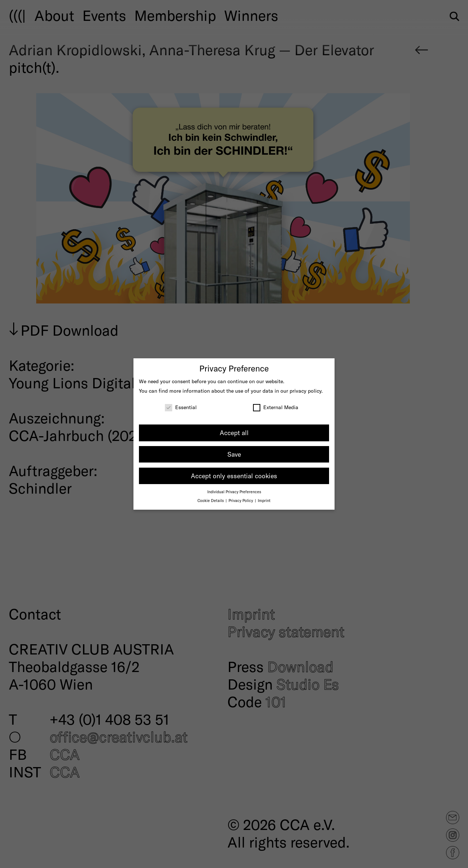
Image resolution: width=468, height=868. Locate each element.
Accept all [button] (234, 433)
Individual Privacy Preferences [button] (234, 492)
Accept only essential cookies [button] (234, 476)
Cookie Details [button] (211, 500)
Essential (181, 407)
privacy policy (305, 391)
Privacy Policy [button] (241, 500)
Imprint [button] (264, 500)
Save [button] (234, 454)
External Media (276, 407)
